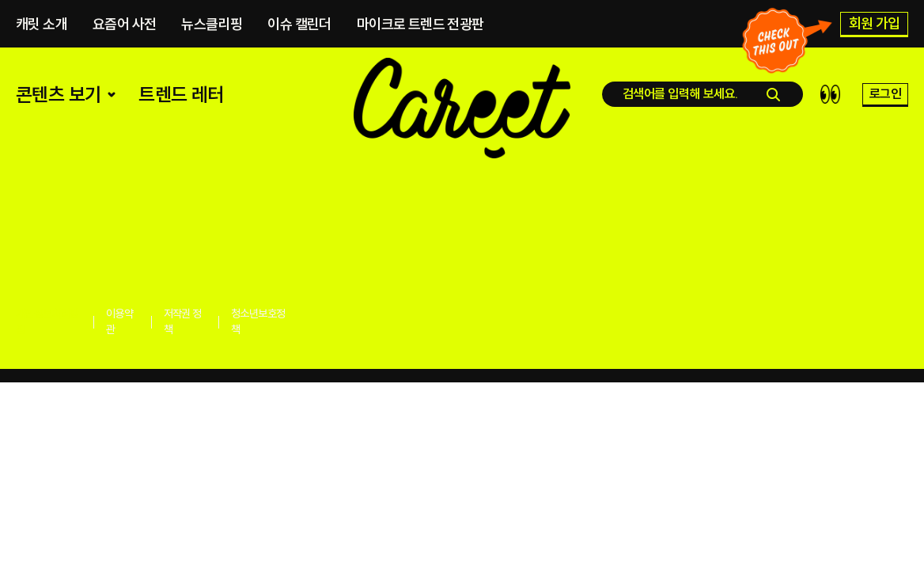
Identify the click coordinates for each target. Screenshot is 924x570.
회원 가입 (875, 28)
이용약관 (119, 321)
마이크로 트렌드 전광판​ (420, 28)
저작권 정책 (183, 321)
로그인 (885, 118)
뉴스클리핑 (212, 28)
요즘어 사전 (124, 28)
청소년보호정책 (258, 321)
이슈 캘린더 (299, 28)
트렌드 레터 (181, 119)
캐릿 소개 (42, 28)
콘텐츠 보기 (68, 119)
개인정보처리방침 (47, 321)
